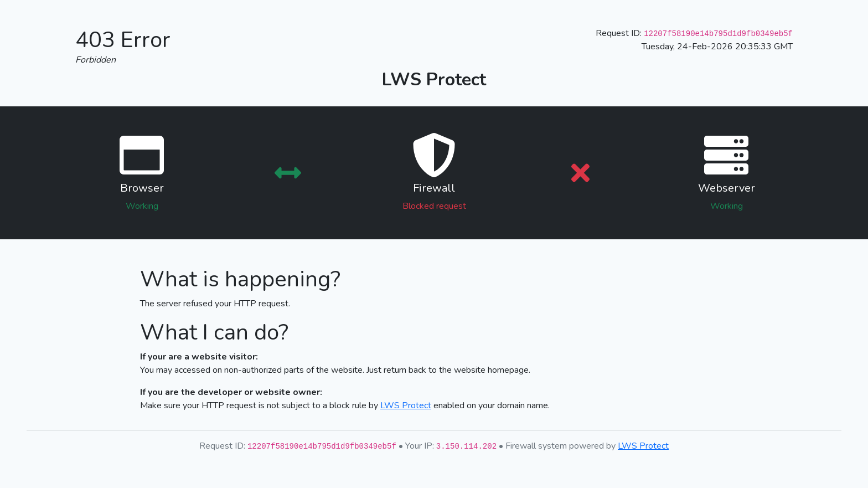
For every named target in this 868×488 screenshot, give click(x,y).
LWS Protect (406, 405)
